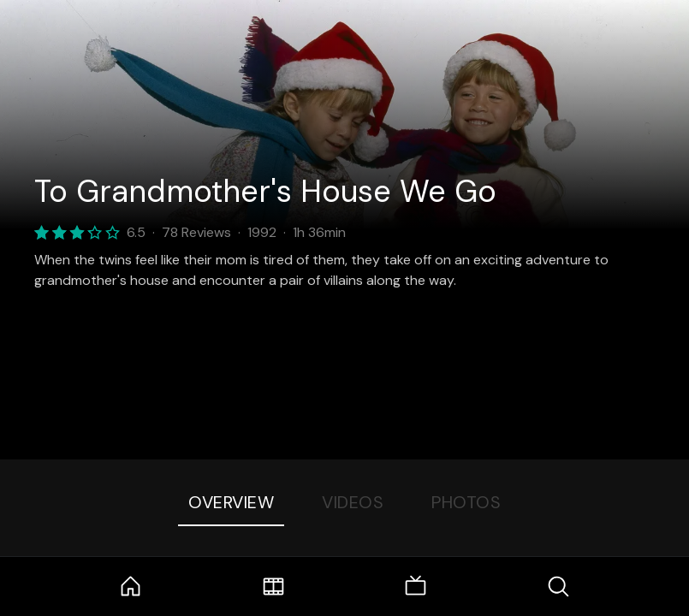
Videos (353, 502)
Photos (466, 502)
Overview (231, 502)
